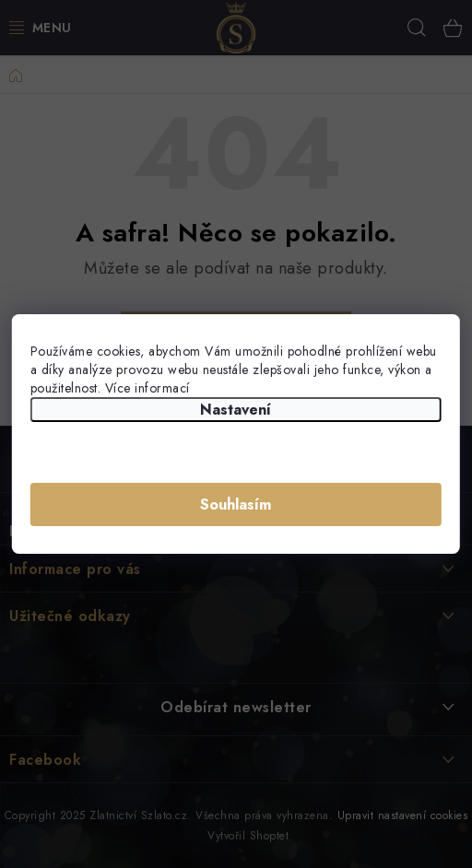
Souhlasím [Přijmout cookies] (236, 504)
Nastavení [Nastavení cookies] (236, 410)
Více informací (147, 388)
